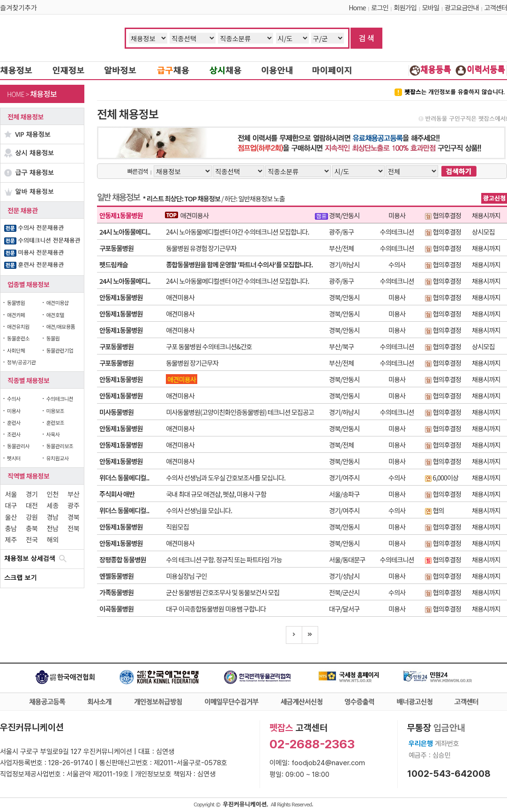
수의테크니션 (60, 399)
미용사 (14, 411)
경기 (32, 494)
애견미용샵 (57, 303)
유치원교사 (57, 458)
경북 (73, 517)
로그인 (380, 7)
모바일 (431, 7)
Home (357, 7)
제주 (11, 539)
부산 (73, 494)
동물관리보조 (60, 446)
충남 (11, 528)
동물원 (53, 338)
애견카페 (16, 315)
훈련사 (14, 422)
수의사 (14, 399)
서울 (11, 494)
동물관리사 (18, 446)
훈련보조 (55, 422)
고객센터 (496, 7)
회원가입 (405, 7)
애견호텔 (55, 315)
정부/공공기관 (22, 362)
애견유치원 (18, 326)
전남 (53, 528)
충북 (32, 528)
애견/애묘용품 (60, 326)
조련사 (14, 434)
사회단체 (16, 350)
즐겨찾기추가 (19, 7)
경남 (53, 517)
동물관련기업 (60, 350)
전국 (32, 539)
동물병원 (16, 303)
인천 (53, 494)
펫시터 (14, 458)
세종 (53, 505)
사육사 (53, 434)
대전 (32, 505)
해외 (53, 539)
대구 (11, 505)
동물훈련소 (18, 338)
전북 (73, 528)
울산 (11, 517)
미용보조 (55, 411)
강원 (32, 517)
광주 (73, 505)
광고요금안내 (462, 7)
